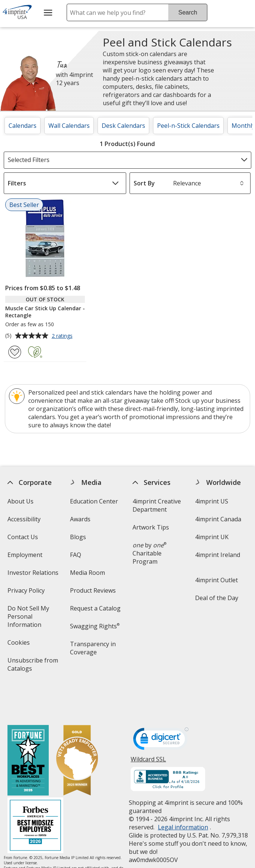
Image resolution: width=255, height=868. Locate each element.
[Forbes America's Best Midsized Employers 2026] (35, 793)
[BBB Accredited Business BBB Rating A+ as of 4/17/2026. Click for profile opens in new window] (168, 747)
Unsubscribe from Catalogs (33, 667)
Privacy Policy (27, 593)
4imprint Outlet (216, 580)
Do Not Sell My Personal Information (35, 619)
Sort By (144, 183)
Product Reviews (93, 590)
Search (188, 12)
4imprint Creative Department (157, 505)
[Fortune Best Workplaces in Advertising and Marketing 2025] (28, 728)
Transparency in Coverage (94, 650)
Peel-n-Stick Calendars (188, 126)
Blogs (78, 537)
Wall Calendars (69, 126)
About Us (20, 501)
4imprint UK (212, 537)
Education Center (94, 501)
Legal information (183, 794)
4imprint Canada (218, 519)
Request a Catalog (95, 608)
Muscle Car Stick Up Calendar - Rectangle (45, 312)
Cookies (20, 645)
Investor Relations (34, 575)
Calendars (23, 126)
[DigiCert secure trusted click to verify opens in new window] (161, 708)
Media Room (87, 573)
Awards (80, 519)
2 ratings (63, 336)
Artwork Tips (151, 527)
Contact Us (23, 537)
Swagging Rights (95, 626)
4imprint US (212, 501)
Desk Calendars (123, 126)
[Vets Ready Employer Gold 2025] (77, 728)
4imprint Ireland (218, 555)
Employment (25, 555)
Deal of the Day (217, 598)
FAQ (76, 555)
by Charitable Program (149, 553)
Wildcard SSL (148, 729)
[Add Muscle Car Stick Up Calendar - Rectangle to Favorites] (15, 352)
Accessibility (24, 519)
